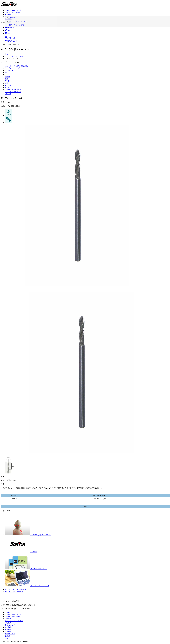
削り (7, 72)
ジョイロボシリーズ (12, 68)
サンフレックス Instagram (14, 592)
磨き (7, 79)
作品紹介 (8, 17)
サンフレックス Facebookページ (17, 590)
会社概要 (8, 19)
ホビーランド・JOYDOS (14, 56)
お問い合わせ (10, 634)
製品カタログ (10, 625)
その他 (7, 87)
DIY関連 (8, 619)
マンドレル (9, 75)
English (9, 33)
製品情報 (8, 15)
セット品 (8, 85)
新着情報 (8, 629)
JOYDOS (8, 94)
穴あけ (7, 81)
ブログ (9, 30)
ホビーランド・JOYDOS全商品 (16, 66)
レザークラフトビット (13, 90)
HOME (7, 612)
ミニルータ (9, 70)
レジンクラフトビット (13, 92)
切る (7, 83)
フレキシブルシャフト (13, 10)
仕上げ (7, 77)
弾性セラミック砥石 (12, 12)
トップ (7, 54)
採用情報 (9, 27)
